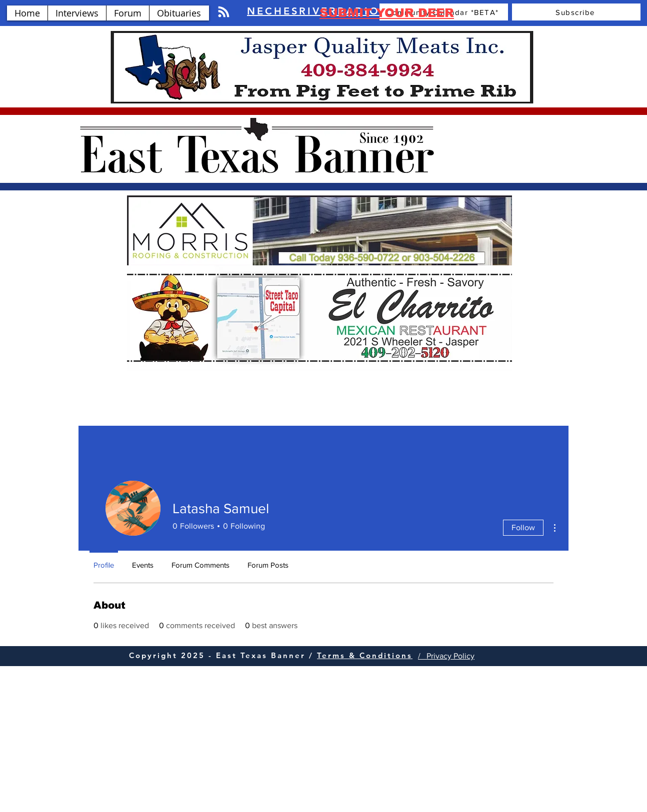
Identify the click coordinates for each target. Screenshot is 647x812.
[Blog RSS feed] (224, 12)
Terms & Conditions (365, 655)
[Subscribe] (576, 12)
